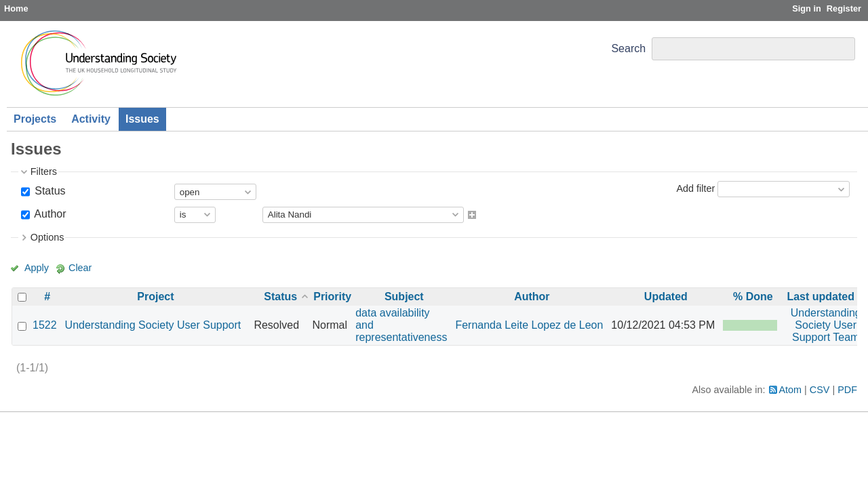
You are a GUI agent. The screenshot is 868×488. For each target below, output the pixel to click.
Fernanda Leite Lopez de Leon (529, 325)
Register (844, 8)
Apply (37, 268)
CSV (820, 390)
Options (47, 237)
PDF (847, 390)
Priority (332, 297)
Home (16, 8)
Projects (35, 119)
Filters (44, 171)
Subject (404, 297)
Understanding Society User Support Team (826, 325)
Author (49, 214)
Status (49, 191)
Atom (791, 390)
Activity (91, 119)
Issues (142, 119)
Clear (80, 268)
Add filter (695, 188)
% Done (753, 297)
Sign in (807, 8)
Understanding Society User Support (153, 325)
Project (155, 297)
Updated (666, 297)
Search (628, 48)
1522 (45, 325)
